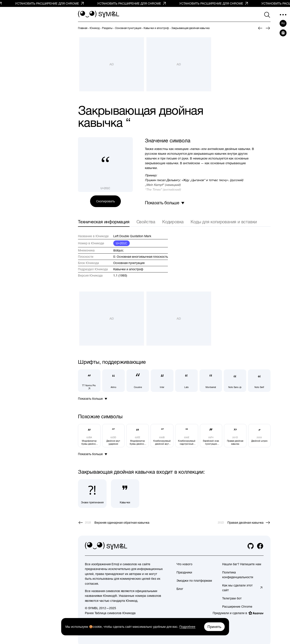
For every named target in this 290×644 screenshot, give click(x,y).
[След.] (268, 28)
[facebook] (260, 546)
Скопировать (105, 201)
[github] (251, 546)
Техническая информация (104, 222)
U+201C (122, 243)
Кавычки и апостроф (128, 269)
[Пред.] (260, 28)
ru (283, 23)
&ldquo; (118, 250)
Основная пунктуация (129, 263)
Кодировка (173, 222)
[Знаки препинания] (92, 494)
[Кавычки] (125, 494)
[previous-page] (83, 28)
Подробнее (187, 627)
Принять (214, 627)
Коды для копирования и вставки (224, 222)
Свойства (146, 222)
